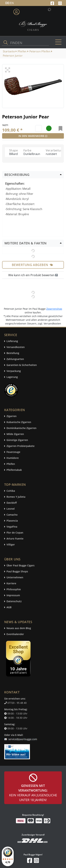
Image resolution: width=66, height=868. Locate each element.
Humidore (13, 458)
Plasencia (12, 521)
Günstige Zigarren (17, 440)
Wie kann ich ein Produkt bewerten (33, 275)
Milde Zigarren (15, 434)
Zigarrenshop (54, 309)
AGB (9, 607)
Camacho (12, 515)
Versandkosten (16, 347)
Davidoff (12, 503)
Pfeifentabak (14, 470)
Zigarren (12, 416)
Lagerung (12, 377)
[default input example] (39, 128)
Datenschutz (14, 601)
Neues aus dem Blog (19, 628)
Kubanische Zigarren (19, 422)
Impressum (13, 595)
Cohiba (11, 491)
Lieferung (12, 341)
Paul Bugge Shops (17, 572)
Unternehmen (15, 578)
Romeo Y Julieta (16, 497)
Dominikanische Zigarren (21, 428)
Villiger (11, 545)
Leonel (11, 509)
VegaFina (12, 527)
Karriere (11, 583)
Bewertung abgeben (32, 265)
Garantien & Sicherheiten (22, 365)
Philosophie (14, 589)
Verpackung (14, 371)
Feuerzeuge (13, 452)
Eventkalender (15, 634)
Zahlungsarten (15, 359)
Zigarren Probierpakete (21, 446)
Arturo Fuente (15, 539)
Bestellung (13, 353)
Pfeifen (11, 464)
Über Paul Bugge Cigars (21, 566)
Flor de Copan (15, 533)
